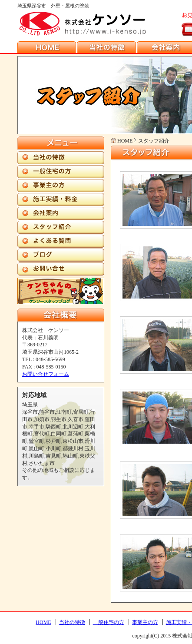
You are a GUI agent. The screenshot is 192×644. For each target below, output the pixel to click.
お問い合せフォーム (46, 374)
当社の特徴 (72, 622)
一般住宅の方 (109, 622)
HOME (43, 622)
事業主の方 (145, 622)
